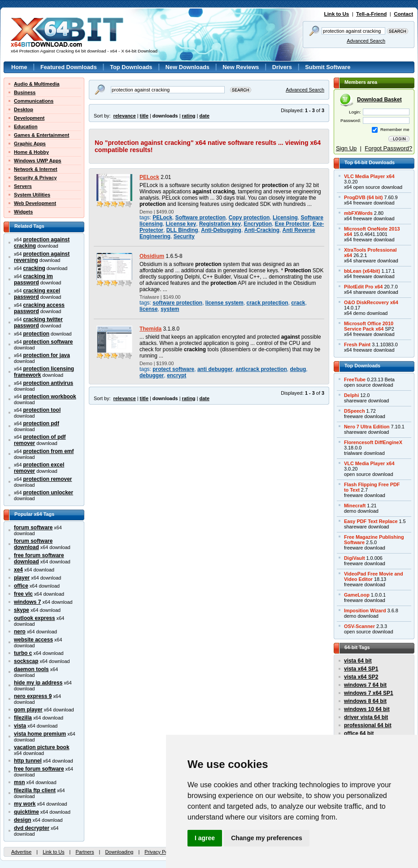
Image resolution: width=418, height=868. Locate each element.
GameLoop (357, 595)
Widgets (23, 212)
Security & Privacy (35, 178)
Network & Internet (36, 169)
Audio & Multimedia (37, 84)
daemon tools (31, 669)
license (149, 309)
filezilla (23, 718)
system (170, 309)
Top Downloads (131, 67)
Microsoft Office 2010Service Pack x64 (369, 326)
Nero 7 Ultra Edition (367, 427)
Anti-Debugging (221, 230)
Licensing (285, 218)
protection (36, 334)
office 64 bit (359, 733)
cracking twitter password (38, 323)
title (144, 116)
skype (22, 610)
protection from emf (49, 451)
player (22, 578)
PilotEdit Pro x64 (363, 287)
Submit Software (328, 67)
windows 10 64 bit (367, 709)
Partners (85, 852)
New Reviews (241, 67)
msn (20, 782)
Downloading (119, 852)
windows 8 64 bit (365, 701)
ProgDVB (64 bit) (363, 197)
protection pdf (41, 423)
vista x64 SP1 (361, 669)
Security (184, 236)
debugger (152, 375)
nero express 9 (33, 696)
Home (19, 67)
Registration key (220, 224)
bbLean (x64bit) (362, 271)
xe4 (18, 570)
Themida (150, 329)
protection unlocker (48, 493)
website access (33, 640)
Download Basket (379, 100)
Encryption (258, 224)
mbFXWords (358, 213)
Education (26, 126)
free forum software (39, 769)
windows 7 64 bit (365, 685)
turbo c (23, 653)
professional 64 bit (368, 725)
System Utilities (32, 195)
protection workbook (50, 397)
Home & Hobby (31, 152)
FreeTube (355, 379)
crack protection (268, 303)
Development (29, 118)
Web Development (35, 203)
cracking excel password (37, 294)
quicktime (26, 812)
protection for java (47, 355)
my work (25, 804)
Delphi (351, 395)
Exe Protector (292, 224)
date (205, 116)
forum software (33, 528)
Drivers (282, 67)
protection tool (42, 410)
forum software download (33, 544)
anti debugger (215, 369)
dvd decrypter (32, 828)
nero (20, 632)
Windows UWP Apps (38, 161)
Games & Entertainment (41, 135)
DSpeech (355, 411)
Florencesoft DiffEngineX (373, 442)
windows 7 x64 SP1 (369, 693)
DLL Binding (182, 230)
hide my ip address (38, 683)
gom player (28, 710)
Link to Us (337, 14)
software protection (177, 303)
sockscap (26, 661)
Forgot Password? (388, 148)
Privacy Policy (160, 852)
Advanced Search (366, 41)
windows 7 (27, 602)
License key (181, 224)
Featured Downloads (69, 67)
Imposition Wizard (365, 611)
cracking (34, 268)
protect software (173, 369)
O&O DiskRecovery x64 (371, 302)
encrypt (176, 375)
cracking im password (33, 279)
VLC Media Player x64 (369, 176)
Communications (34, 101)
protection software (48, 342)
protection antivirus (48, 383)
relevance (125, 116)
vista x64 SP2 (361, 677)
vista (20, 726)
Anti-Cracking (262, 230)
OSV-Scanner (359, 626)
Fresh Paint (357, 345)
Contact (403, 14)
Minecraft (355, 506)
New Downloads (187, 67)
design (23, 820)
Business (25, 92)
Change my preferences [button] (267, 838)
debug (298, 369)
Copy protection (249, 218)
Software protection (200, 218)
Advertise (21, 852)
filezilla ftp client (35, 790)
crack (298, 303)
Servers (23, 186)
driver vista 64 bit (366, 717)
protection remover (48, 479)
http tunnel (28, 761)
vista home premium (40, 734)
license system (224, 303)
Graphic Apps (30, 144)
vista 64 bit (358, 661)
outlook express (35, 618)
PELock (149, 177)
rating (188, 116)
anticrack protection (261, 369)
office (21, 586)
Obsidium (152, 256)
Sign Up (346, 148)
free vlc (23, 594)
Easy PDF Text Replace (371, 521)
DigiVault (355, 558)
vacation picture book (42, 747)
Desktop (24, 109)
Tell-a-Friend (371, 14)
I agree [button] (205, 838)
